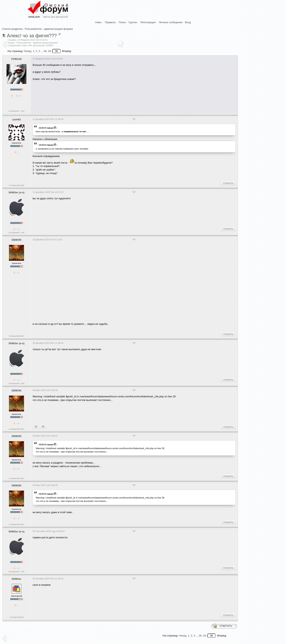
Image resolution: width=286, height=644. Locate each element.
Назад (28, 51)
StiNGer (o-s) (16, 192)
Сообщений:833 (16, 617)
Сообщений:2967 (16, 336)
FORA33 (16, 59)
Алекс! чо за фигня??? (32, 36)
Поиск (122, 22)
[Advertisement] (105, 96)
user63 (16, 119)
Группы (133, 22)
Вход (188, 22)
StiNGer (16, 579)
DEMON (43, 128)
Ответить (228, 183)
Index (99, 22)
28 (45, 51)
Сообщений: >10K (16, 111)
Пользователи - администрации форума (49, 29)
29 (49, 51)
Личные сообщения (171, 22)
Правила (110, 22)
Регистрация (148, 22)
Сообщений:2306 (16, 185)
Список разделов (12, 29)
